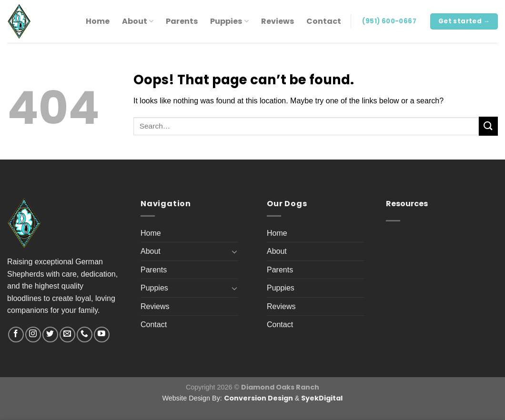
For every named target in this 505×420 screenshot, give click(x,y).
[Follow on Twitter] (50, 335)
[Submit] (488, 126)
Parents (182, 21)
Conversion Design (258, 398)
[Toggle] (234, 251)
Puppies (229, 21)
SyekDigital (322, 398)
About (138, 21)
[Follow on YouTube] (102, 335)
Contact (324, 21)
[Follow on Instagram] (33, 335)
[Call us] (85, 335)
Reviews (278, 21)
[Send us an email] (67, 335)
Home (98, 21)
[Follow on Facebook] (16, 335)
